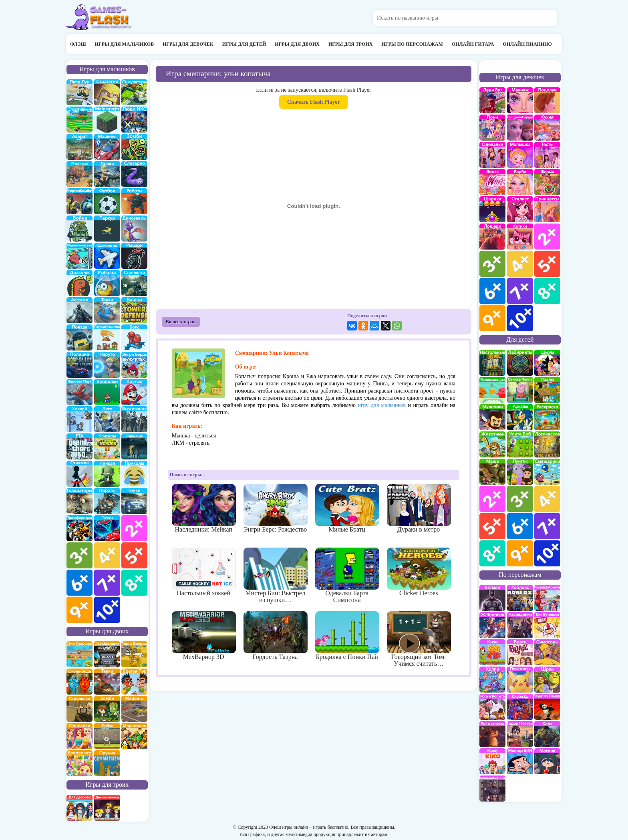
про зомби (134, 147)
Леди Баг (492, 100)
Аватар (80, 147)
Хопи (492, 680)
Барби (520, 182)
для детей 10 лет (547, 553)
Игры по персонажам (412, 44)
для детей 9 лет (520, 553)
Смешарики (547, 472)
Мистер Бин (520, 761)
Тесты (547, 155)
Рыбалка (107, 283)
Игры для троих (351, 44)
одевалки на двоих (80, 736)
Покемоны (520, 680)
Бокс (134, 337)
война (80, 229)
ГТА (80, 446)
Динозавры (134, 229)
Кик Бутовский (547, 625)
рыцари (134, 256)
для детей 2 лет (492, 499)
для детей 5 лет (492, 526)
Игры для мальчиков (124, 44)
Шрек (547, 680)
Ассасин (80, 310)
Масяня (547, 761)
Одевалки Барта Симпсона (347, 576)
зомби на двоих (107, 709)
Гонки (134, 501)
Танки (107, 310)
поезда (80, 337)
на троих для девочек (80, 808)
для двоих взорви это (80, 763)
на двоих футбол (107, 736)
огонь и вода (80, 682)
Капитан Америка (492, 789)
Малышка (520, 155)
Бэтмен (492, 598)
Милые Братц (347, 508)
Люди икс (134, 120)
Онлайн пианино (527, 44)
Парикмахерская (520, 209)
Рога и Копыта (492, 707)
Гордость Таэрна (275, 636)
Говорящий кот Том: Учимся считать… (419, 639)
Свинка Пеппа (520, 390)
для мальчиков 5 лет (134, 555)
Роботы (134, 201)
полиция (80, 365)
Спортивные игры (80, 120)
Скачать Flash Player (314, 102)
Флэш (78, 44)
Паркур (107, 229)
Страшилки (134, 446)
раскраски (547, 417)
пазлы (547, 390)
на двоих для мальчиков (107, 654)
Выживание (134, 419)
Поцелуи (547, 100)
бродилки (107, 392)
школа (547, 363)
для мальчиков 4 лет (107, 555)
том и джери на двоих (134, 654)
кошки (520, 237)
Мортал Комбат (80, 201)
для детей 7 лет (547, 526)
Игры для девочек (188, 44)
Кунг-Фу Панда (547, 707)
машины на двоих (134, 709)
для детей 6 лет (520, 526)
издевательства (80, 256)
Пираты (107, 501)
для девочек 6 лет (492, 291)
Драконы (80, 283)
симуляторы (134, 92)
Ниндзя (107, 474)
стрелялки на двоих (80, 709)
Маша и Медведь (492, 472)
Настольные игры (492, 363)
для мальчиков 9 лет (80, 610)
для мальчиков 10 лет (107, 610)
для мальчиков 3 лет (80, 555)
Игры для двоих (297, 44)
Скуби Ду (520, 707)
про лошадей (492, 237)
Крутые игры (134, 392)
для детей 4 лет (547, 499)
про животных (492, 444)
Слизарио (134, 174)
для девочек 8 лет (547, 291)
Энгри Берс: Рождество (275, 508)
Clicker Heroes (419, 572)
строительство (107, 337)
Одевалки (492, 155)
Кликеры (107, 446)
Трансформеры (80, 528)
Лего (107, 419)
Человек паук (80, 392)
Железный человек (492, 625)
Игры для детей (244, 44)
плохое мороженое (134, 736)
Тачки (107, 528)
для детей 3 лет (520, 499)
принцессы (547, 209)
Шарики (492, 209)
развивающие (492, 390)
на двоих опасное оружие (107, 763)
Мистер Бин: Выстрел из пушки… (275, 576)
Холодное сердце (520, 128)
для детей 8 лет (492, 553)
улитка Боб (520, 444)
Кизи (492, 652)
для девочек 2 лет (547, 237)
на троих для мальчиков (107, 808)
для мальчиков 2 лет (134, 528)
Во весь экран (181, 322)
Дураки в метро (419, 508)
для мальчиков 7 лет (107, 583)
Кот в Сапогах (492, 734)
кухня (547, 128)
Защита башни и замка (134, 310)
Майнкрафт (107, 120)
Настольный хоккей (204, 572)
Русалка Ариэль (547, 598)
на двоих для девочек (80, 654)
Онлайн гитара (473, 44)
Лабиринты (520, 363)
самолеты (107, 256)
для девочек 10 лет (520, 318)
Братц (520, 652)
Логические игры (547, 444)
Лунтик (520, 472)
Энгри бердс (134, 365)
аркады (520, 417)
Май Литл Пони (492, 128)
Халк (547, 734)
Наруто (107, 365)
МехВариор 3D (204, 636)
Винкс (492, 182)
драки (107, 174)
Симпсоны (547, 652)
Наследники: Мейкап (204, 508)
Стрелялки (134, 283)
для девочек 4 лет (520, 264)
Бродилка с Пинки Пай (347, 636)
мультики (492, 417)
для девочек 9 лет (492, 318)
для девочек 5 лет (547, 264)
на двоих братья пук (134, 682)
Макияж (520, 100)
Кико (492, 761)
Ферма (547, 182)
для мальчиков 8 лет (134, 583)
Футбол (107, 201)
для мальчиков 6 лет (80, 583)
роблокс (520, 598)
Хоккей (80, 419)
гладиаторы (80, 501)
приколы (134, 474)
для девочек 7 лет (520, 291)
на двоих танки (107, 682)
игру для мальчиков (382, 405)
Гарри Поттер (520, 734)
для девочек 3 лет (492, 264)
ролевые (80, 174)
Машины (107, 147)
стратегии (107, 92)
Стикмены (80, 474)
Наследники (520, 625)
